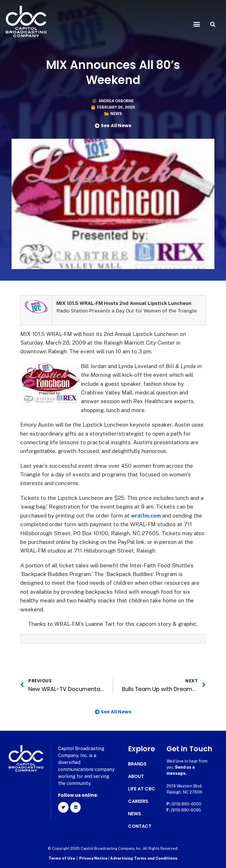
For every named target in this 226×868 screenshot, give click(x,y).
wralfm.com (147, 516)
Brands (137, 764)
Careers (138, 801)
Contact (140, 826)
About (136, 776)
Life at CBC (142, 789)
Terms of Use (62, 858)
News (116, 114)
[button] (197, 24)
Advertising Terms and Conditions (144, 858)
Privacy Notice (94, 858)
